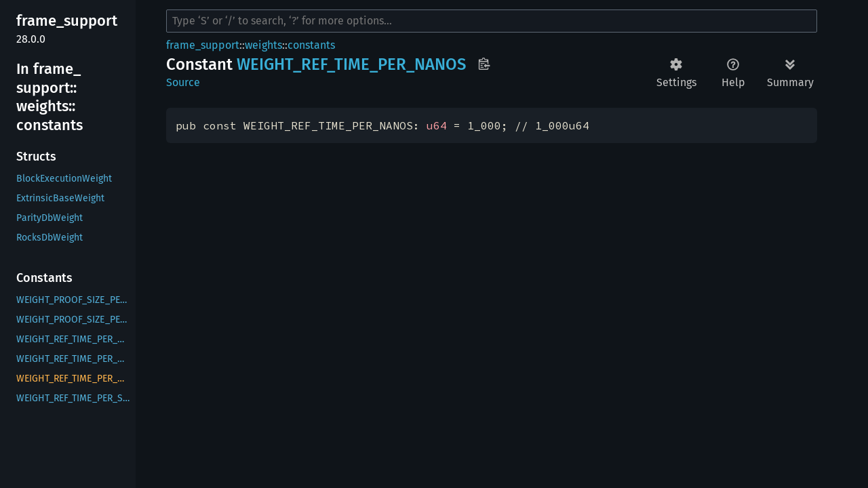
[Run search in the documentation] (492, 21)
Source (183, 82)
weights (263, 45)
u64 (437, 125)
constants (311, 45)
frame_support (203, 45)
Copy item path (484, 64)
